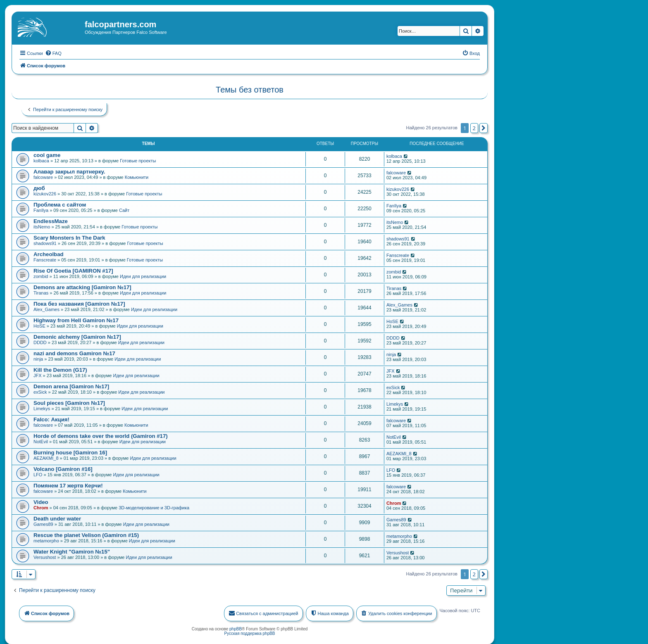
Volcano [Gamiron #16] (63, 468)
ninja (38, 358)
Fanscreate (45, 259)
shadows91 (45, 242)
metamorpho (46, 540)
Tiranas (41, 292)
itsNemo (42, 226)
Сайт (124, 209)
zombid (41, 276)
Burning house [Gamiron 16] (70, 452)
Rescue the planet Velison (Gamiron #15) (86, 534)
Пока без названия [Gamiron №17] (79, 303)
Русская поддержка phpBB (249, 633)
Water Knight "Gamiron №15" (72, 551)
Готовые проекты (138, 160)
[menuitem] (53, 52)
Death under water (57, 518)
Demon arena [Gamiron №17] (71, 386)
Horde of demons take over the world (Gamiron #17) (101, 435)
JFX (38, 375)
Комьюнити (137, 176)
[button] (484, 127)
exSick (40, 391)
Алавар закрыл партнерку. (69, 171)
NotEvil (41, 441)
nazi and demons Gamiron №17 (74, 353)
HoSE (39, 325)
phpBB (236, 628)
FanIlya (41, 209)
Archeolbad (49, 253)
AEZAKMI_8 (46, 457)
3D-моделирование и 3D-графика (154, 507)
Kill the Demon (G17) (60, 369)
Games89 (43, 523)
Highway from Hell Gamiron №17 (76, 320)
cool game (47, 154)
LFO (38, 474)
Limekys (42, 408)
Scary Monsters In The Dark (69, 237)
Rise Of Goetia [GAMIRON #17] (73, 270)
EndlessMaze (51, 220)
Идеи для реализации (143, 276)
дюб (39, 187)
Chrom (41, 507)
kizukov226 (45, 193)
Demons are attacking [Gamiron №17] (82, 286)
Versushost (45, 556)
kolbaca (41, 160)
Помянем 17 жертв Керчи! (68, 485)
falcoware (43, 176)
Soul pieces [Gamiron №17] (69, 402)
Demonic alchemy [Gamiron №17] (77, 336)
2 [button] (474, 127)
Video (41, 501)
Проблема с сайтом (60, 204)
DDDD (40, 342)
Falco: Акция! (51, 419)
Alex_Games (46, 309)
